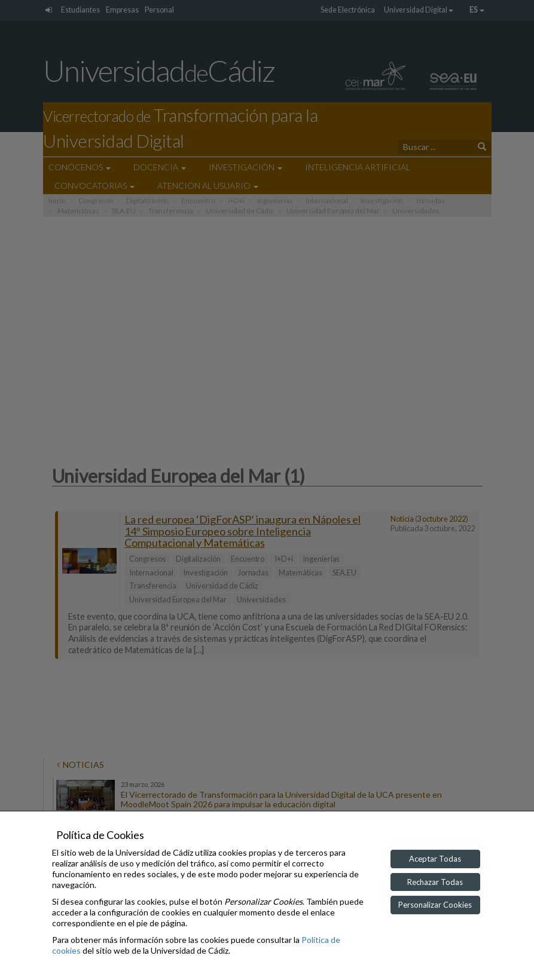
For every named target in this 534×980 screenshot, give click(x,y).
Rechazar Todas (435, 882)
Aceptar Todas (435, 859)
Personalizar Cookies (435, 905)
